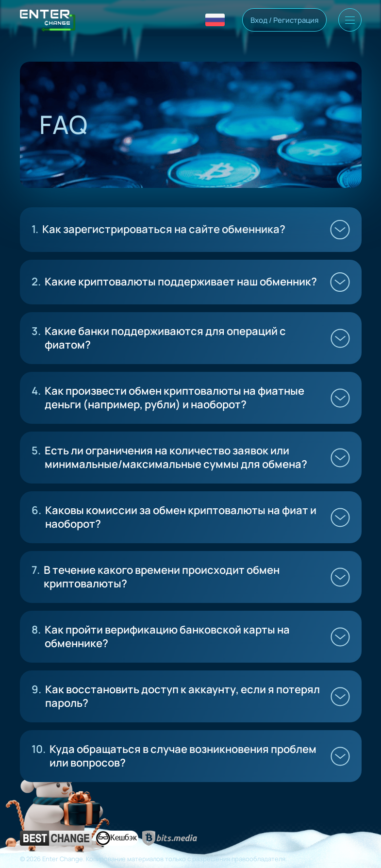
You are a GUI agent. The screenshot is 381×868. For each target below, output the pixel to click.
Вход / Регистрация (284, 20)
